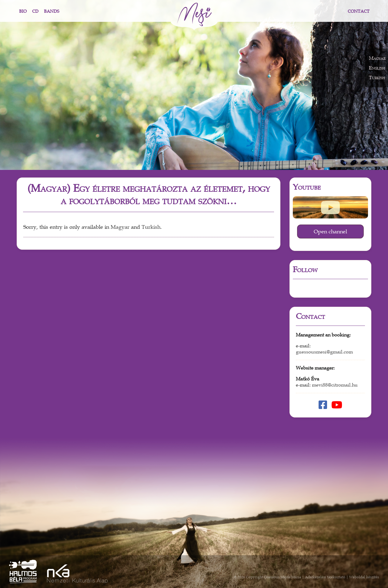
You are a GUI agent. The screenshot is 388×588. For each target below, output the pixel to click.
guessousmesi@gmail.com (324, 352)
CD (35, 11)
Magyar (120, 227)
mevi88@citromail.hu (335, 385)
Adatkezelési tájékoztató (325, 577)
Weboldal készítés (364, 577)
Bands (52, 11)
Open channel (330, 231)
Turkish (151, 227)
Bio (23, 11)
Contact (359, 11)
